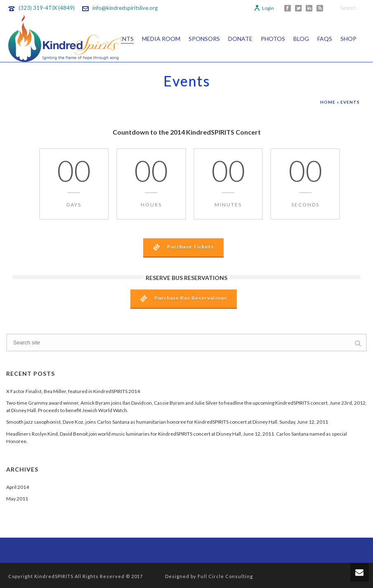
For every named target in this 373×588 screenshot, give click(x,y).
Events (123, 39)
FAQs (325, 39)
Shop (348, 39)
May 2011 (17, 499)
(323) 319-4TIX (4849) (47, 8)
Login (264, 8)
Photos (273, 39)
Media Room (161, 39)
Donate (240, 39)
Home (328, 102)
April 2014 (18, 487)
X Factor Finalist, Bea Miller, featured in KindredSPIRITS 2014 (73, 391)
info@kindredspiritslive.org (125, 8)
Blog (301, 39)
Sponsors (204, 39)
